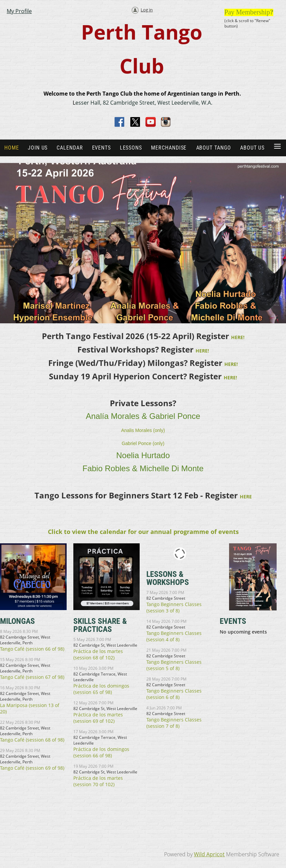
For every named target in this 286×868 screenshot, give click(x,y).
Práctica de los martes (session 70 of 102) (98, 781)
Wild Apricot (209, 854)
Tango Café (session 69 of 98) (32, 768)
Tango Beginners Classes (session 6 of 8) (174, 694)
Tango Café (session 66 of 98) (32, 649)
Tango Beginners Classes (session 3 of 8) (174, 607)
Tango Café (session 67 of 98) (32, 677)
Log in (147, 10)
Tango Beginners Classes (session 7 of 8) (174, 723)
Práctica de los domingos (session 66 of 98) (101, 752)
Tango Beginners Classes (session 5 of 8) (174, 665)
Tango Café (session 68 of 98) (32, 740)
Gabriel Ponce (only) (143, 443)
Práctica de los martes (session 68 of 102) (98, 654)
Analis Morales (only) (143, 430)
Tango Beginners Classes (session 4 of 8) (174, 636)
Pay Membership (247, 12)
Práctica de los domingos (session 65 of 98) (101, 689)
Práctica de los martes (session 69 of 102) (98, 718)
